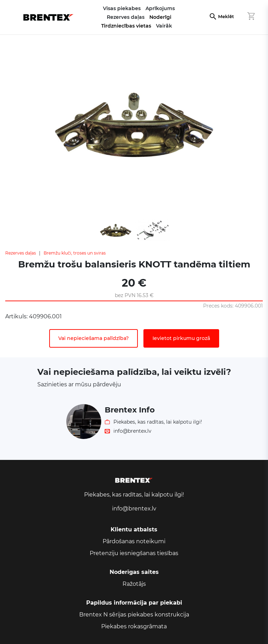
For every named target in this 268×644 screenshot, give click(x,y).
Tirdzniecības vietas (126, 26)
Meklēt (226, 17)
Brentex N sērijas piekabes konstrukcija (134, 615)
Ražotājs (134, 584)
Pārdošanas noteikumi (134, 541)
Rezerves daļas (21, 253)
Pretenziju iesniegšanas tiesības (134, 553)
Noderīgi (160, 17)
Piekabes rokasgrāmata (134, 626)
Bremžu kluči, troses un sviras (75, 253)
